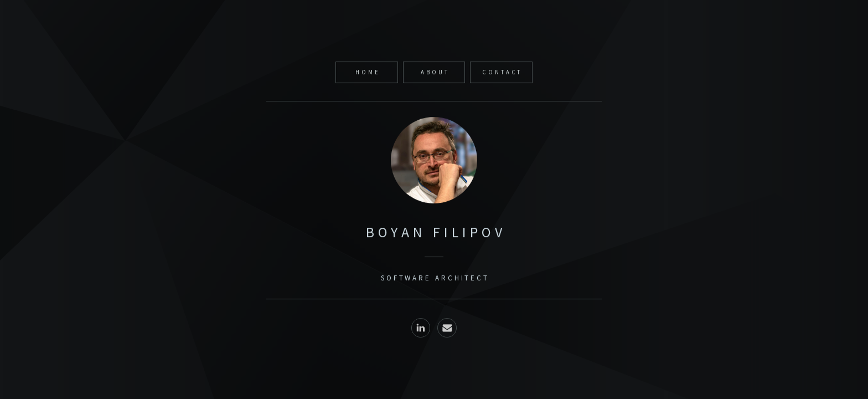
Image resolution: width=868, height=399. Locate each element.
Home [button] (368, 73)
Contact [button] (502, 73)
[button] (421, 329)
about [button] (435, 73)
